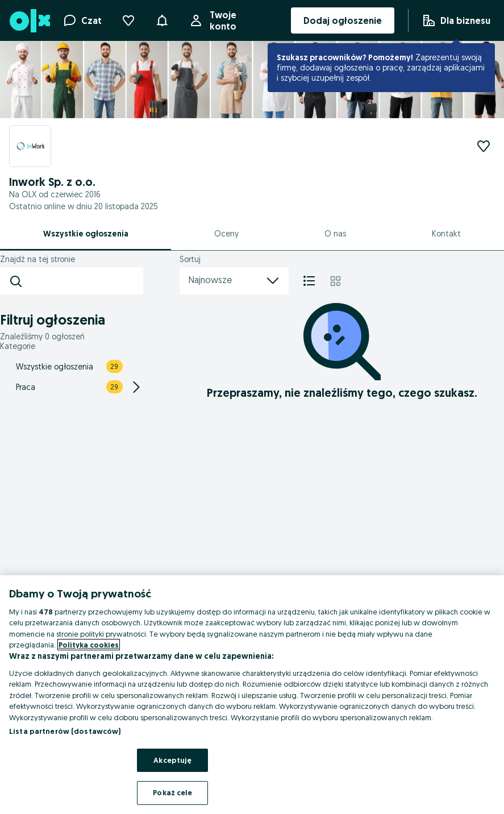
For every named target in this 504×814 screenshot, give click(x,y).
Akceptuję (172, 760)
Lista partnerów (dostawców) (65, 731)
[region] (252, 695)
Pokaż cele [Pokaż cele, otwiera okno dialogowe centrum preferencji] (172, 792)
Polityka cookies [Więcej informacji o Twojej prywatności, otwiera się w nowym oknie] (89, 645)
